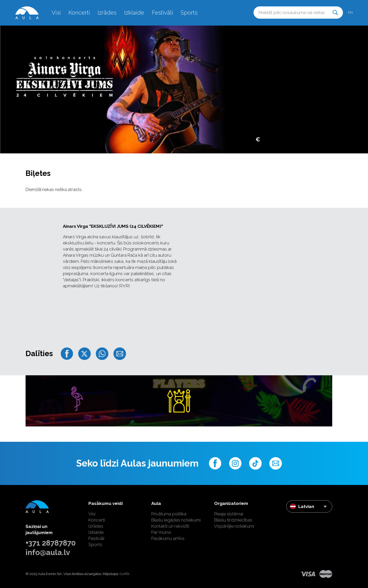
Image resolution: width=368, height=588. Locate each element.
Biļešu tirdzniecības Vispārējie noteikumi (234, 523)
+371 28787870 (51, 543)
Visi (56, 13)
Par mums (161, 532)
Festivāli (162, 13)
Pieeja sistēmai (229, 514)
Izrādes (107, 13)
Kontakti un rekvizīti (170, 526)
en (350, 12)
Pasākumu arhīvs (168, 538)
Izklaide (134, 13)
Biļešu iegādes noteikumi (176, 520)
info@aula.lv (48, 552)
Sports (189, 13)
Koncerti (79, 13)
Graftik (125, 574)
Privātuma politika (169, 514)
